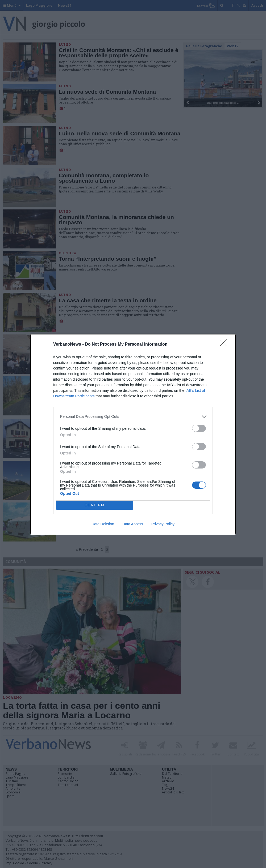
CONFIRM (95, 505)
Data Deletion (103, 524)
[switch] (199, 428)
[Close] (225, 345)
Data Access (133, 524)
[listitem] (133, 417)
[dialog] (133, 434)
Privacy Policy (163, 524)
